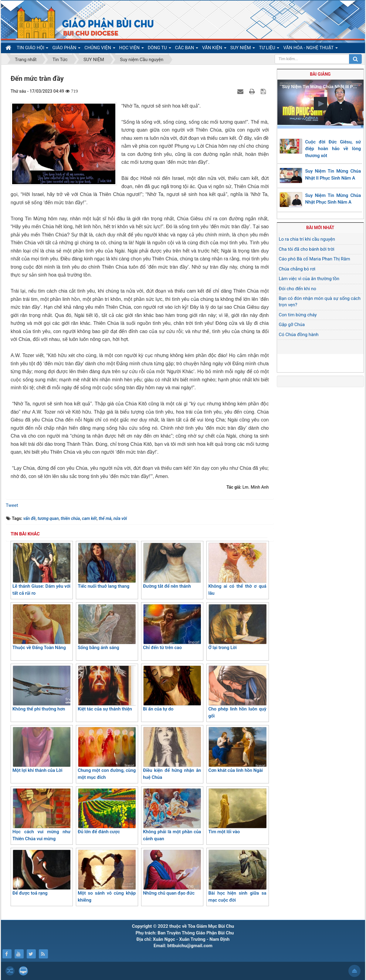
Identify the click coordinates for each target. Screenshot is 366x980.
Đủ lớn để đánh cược (107, 811)
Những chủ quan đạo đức (172, 873)
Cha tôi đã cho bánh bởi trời (307, 249)
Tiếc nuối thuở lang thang (107, 566)
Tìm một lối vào (237, 811)
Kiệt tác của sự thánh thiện (107, 689)
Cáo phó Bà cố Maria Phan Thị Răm (315, 259)
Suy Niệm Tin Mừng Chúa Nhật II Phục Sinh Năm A (333, 175)
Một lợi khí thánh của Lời (41, 750)
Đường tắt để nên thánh (172, 566)
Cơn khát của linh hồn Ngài (237, 750)
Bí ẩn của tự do (172, 689)
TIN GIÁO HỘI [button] (32, 49)
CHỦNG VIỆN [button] (100, 49)
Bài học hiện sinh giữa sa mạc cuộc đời (237, 876)
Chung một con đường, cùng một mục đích (107, 753)
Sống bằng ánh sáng (107, 627)
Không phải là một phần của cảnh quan (172, 815)
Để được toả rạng (41, 873)
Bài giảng (320, 74)
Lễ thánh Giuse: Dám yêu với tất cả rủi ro (41, 569)
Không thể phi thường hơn (41, 689)
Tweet (12, 505)
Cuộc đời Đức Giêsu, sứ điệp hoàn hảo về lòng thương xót (333, 149)
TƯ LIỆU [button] (269, 49)
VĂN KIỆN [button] (214, 49)
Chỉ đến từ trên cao (172, 627)
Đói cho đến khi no (298, 289)
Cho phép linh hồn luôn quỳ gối (237, 692)
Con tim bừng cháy (298, 315)
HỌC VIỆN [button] (132, 49)
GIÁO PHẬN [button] (66, 49)
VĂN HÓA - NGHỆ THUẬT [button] (310, 49)
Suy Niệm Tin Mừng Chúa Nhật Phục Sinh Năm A (333, 199)
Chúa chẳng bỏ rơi (297, 269)
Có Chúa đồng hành (299, 335)
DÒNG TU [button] (159, 49)
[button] (320, 104)
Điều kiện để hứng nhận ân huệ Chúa (172, 753)
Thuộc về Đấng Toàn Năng (41, 627)
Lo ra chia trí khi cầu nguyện (307, 239)
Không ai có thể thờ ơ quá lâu (237, 569)
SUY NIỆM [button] (243, 49)
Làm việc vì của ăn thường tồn (309, 279)
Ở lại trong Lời (237, 627)
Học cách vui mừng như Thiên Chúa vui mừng (41, 815)
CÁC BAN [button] (187, 49)
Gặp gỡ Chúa (292, 325)
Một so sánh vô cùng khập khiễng (107, 876)
